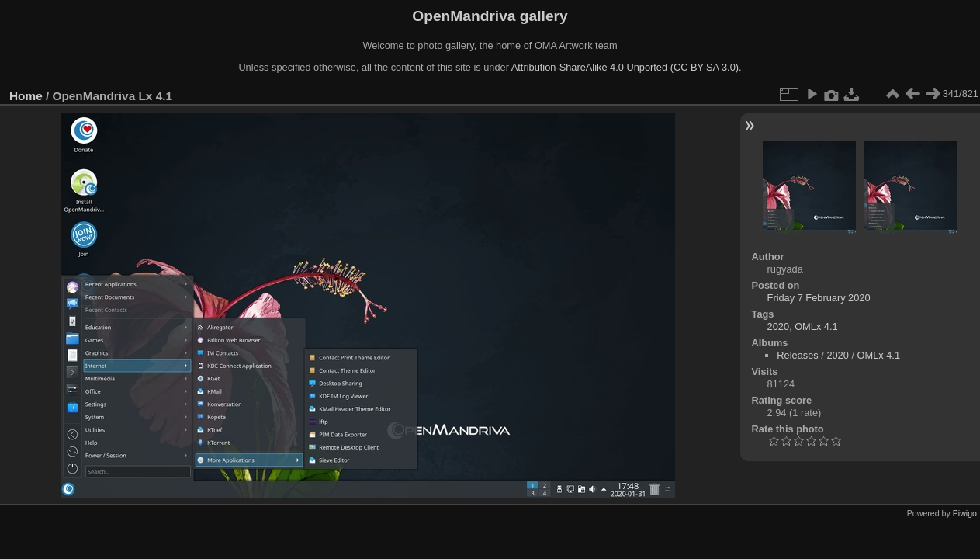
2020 (778, 326)
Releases (797, 355)
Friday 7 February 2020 (819, 298)
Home (26, 96)
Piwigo (965, 513)
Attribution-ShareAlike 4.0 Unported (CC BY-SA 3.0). (627, 67)
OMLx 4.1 (816, 326)
